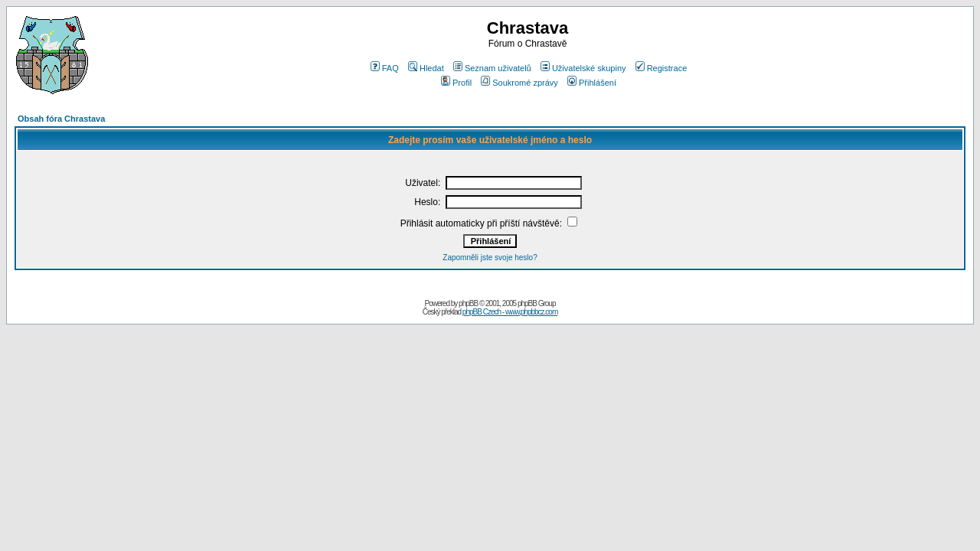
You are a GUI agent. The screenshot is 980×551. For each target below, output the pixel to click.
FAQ (385, 68)
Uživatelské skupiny (583, 68)
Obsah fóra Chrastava (61, 119)
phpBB (468, 303)
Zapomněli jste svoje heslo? (490, 258)
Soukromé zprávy (519, 83)
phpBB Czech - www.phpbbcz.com (510, 312)
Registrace (661, 68)
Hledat (426, 68)
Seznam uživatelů (492, 68)
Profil (456, 83)
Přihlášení (592, 83)
